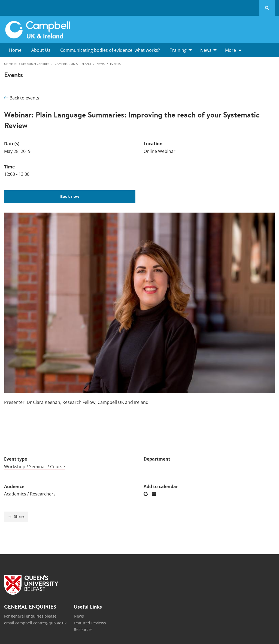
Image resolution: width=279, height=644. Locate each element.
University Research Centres (27, 64)
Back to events (22, 98)
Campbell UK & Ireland (73, 64)
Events (115, 64)
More (231, 50)
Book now (70, 196)
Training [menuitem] (178, 50)
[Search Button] (267, 8)
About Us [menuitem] (41, 50)
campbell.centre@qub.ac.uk (41, 623)
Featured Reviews (90, 623)
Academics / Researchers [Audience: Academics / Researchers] (30, 494)
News (101, 64)
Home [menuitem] (15, 50)
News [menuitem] (206, 50)
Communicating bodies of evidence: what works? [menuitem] (110, 50)
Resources (83, 629)
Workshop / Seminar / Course (34, 467)
